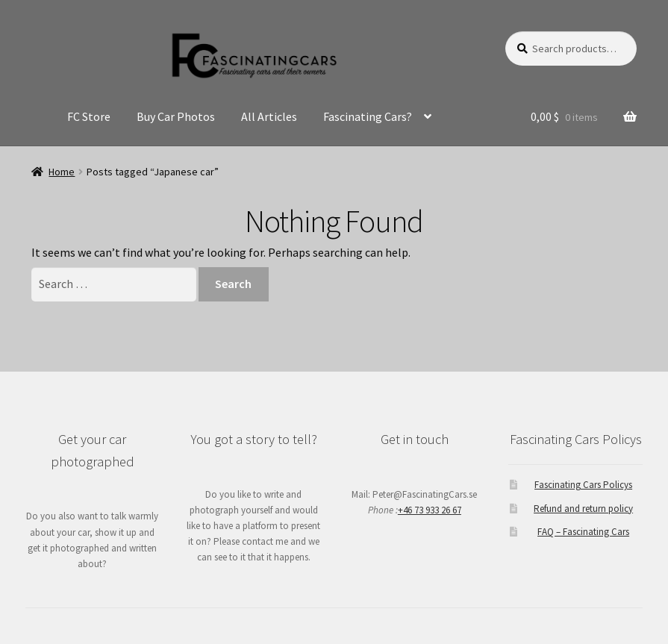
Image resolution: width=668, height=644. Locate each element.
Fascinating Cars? (368, 116)
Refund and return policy (583, 509)
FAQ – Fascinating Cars (583, 532)
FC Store (89, 116)
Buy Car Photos (176, 116)
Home (62, 172)
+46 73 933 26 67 (430, 510)
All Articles (269, 116)
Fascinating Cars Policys (583, 485)
